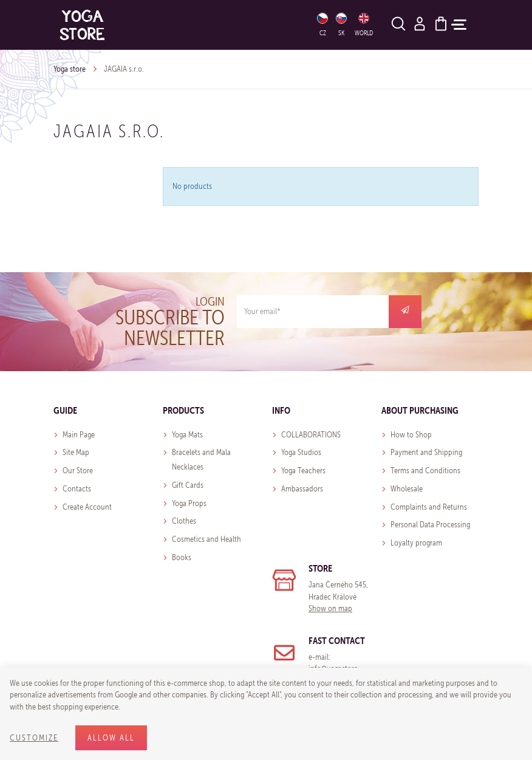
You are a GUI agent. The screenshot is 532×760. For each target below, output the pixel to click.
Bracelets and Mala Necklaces (201, 460)
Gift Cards (188, 485)
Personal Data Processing (430, 525)
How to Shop (411, 435)
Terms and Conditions (425, 471)
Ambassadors (302, 489)
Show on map (330, 608)
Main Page (79, 435)
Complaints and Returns (429, 507)
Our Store (78, 471)
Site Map (76, 452)
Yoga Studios (301, 452)
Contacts (77, 489)
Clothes (184, 521)
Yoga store (70, 69)
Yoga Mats (187, 435)
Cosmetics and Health (206, 539)
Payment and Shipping (426, 452)
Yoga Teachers (303, 471)
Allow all (111, 738)
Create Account (87, 507)
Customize (34, 738)
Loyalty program (416, 543)
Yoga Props (189, 503)
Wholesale (407, 489)
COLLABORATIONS (311, 435)
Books (182, 557)
